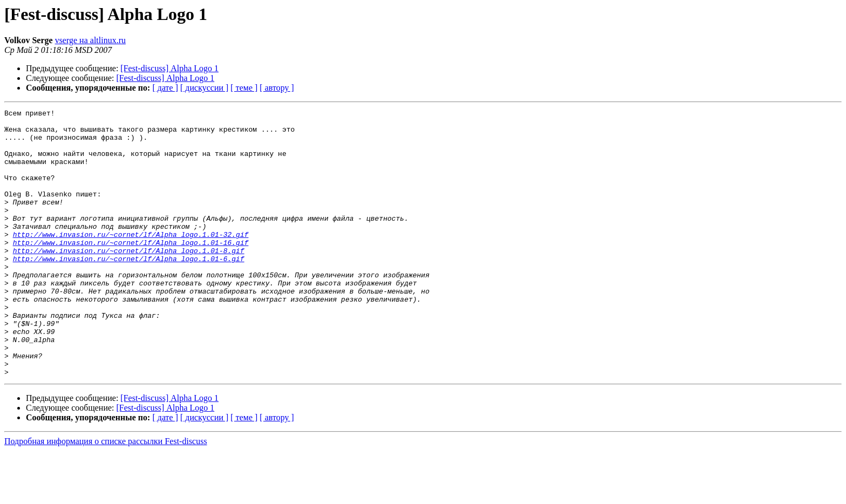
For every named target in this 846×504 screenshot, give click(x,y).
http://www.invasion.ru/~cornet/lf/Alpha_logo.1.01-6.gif (129, 289)
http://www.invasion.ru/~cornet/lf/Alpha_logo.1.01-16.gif (131, 270)
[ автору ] (277, 88)
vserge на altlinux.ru (90, 40)
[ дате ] (165, 88)
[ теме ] (244, 88)
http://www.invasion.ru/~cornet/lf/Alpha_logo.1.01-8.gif (129, 280)
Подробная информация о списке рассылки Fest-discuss (106, 495)
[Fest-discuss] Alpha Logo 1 (169, 68)
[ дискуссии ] (204, 88)
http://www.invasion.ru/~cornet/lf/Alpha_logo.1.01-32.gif (131, 260)
